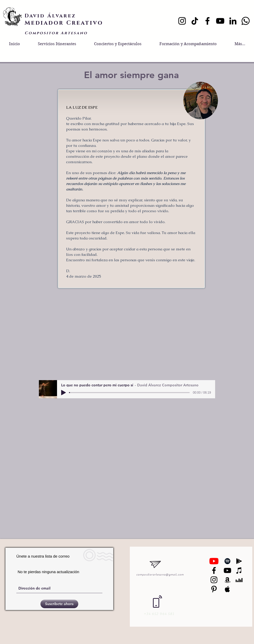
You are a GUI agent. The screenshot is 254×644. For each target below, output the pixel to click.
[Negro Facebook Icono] (214, 570)
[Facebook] (207, 21)
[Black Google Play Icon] (239, 561)
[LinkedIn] (233, 21)
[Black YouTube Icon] (227, 570)
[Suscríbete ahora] (59, 604)
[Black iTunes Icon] (239, 570)
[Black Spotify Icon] (227, 561)
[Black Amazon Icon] (227, 580)
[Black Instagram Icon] (214, 580)
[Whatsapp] (246, 21)
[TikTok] (195, 21)
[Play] (63, 393)
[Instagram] (182, 21)
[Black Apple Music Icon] (227, 589)
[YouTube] (220, 21)
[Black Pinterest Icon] (214, 589)
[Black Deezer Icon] (239, 580)
